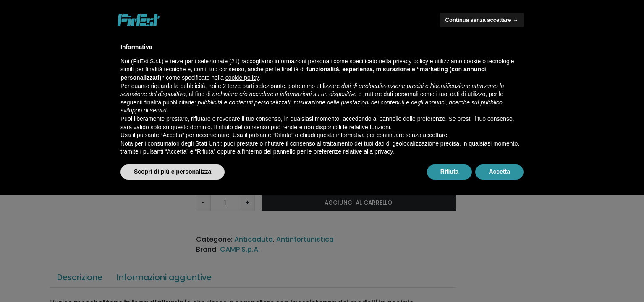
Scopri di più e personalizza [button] (173, 172)
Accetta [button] (499, 172)
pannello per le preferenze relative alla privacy (333, 151)
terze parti (241, 86)
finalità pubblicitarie (169, 102)
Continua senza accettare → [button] (482, 20)
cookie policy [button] (242, 78)
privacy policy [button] (411, 61)
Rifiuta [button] (450, 172)
